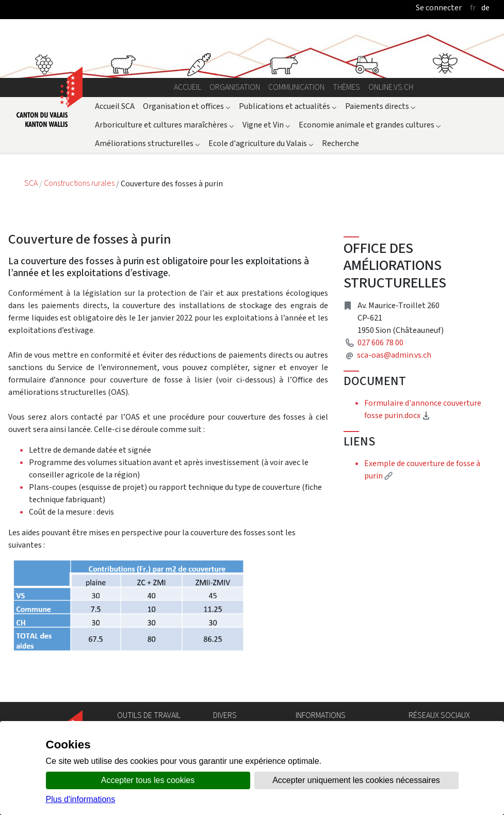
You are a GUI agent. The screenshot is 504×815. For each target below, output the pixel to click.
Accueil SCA (115, 106)
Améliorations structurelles (148, 143)
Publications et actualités (288, 106)
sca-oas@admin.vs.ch (394, 355)
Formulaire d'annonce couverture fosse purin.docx (429, 409)
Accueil (188, 87)
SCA (32, 183)
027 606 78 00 (380, 342)
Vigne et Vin (266, 125)
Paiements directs (380, 106)
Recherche (340, 143)
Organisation (235, 87)
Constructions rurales (80, 183)
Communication (296, 87)
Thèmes (346, 87)
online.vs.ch (391, 87)
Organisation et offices (187, 106)
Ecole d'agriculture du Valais (261, 143)
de (485, 7)
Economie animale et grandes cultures (370, 125)
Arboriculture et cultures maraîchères (165, 125)
